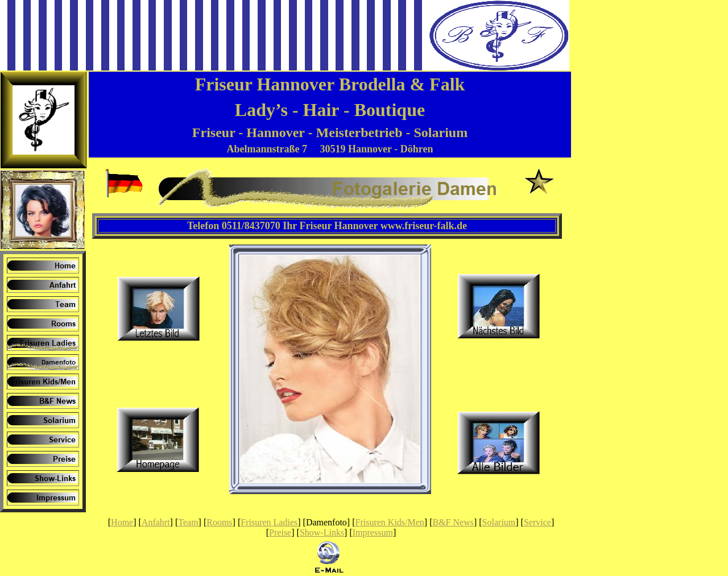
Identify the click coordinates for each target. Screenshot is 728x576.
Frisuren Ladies (269, 522)
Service (537, 522)
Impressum (373, 533)
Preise (280, 533)
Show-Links (322, 533)
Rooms (219, 522)
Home (122, 522)
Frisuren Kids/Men (390, 522)
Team (188, 522)
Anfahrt (156, 522)
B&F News (453, 522)
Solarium (499, 522)
